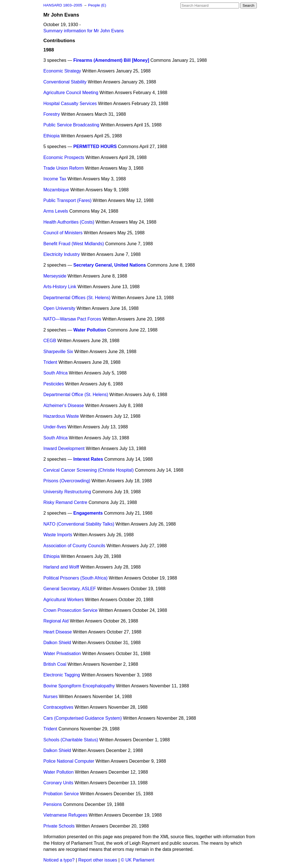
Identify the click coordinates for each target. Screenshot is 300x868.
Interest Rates (88, 459)
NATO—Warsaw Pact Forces (72, 319)
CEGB (50, 341)
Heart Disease (58, 632)
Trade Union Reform (64, 168)
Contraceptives (59, 707)
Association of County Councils (75, 546)
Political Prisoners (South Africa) (76, 578)
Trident (50, 362)
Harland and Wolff (61, 567)
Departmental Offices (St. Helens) (77, 298)
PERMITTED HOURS (95, 146)
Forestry (52, 114)
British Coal (55, 664)
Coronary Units (59, 783)
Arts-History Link (60, 287)
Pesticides (54, 384)
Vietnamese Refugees (66, 815)
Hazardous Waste (61, 416)
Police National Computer (69, 761)
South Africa (56, 373)
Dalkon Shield (57, 643)
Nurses (51, 697)
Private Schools (59, 826)
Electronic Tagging (62, 675)
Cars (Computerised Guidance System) (83, 718)
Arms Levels (56, 211)
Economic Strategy (62, 71)
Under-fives (55, 427)
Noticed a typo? (59, 860)
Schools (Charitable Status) (71, 740)
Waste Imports (58, 535)
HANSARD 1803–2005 (63, 5)
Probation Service (61, 794)
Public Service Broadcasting (71, 125)
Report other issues (98, 860)
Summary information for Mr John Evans (84, 31)
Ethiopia (52, 136)
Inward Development (64, 448)
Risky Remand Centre (66, 502)
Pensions (53, 804)
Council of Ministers (63, 233)
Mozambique (56, 190)
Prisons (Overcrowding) (67, 481)
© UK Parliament (138, 860)
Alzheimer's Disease (64, 405)
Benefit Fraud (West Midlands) (74, 244)
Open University (59, 308)
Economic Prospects (64, 157)
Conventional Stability (65, 82)
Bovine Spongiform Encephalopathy (79, 686)
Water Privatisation (62, 654)
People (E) (97, 5)
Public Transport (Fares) (68, 200)
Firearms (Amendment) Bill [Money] (111, 60)
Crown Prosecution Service (71, 610)
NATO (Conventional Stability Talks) (79, 524)
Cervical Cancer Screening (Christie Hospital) (89, 470)
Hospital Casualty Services (70, 104)
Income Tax (55, 179)
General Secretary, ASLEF (70, 589)
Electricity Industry (62, 254)
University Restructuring (67, 492)
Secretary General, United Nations (110, 265)
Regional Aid (56, 621)
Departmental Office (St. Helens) (76, 395)
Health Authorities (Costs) (69, 222)
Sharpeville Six (58, 352)
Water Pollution (90, 330)
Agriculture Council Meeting (71, 93)
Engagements (88, 513)
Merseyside (55, 276)
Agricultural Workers (64, 600)
